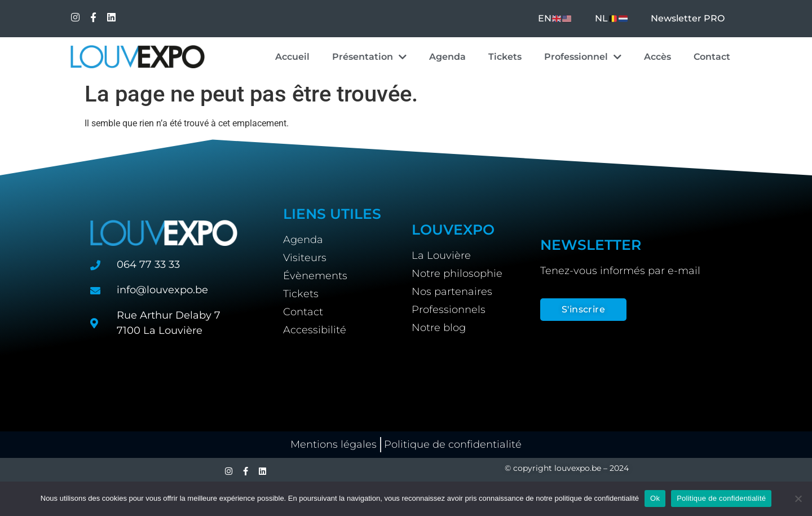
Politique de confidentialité (721, 498)
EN (555, 18)
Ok (655, 498)
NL (611, 18)
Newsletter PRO (688, 18)
